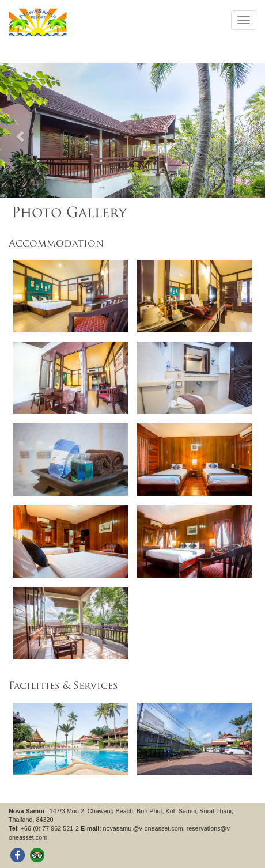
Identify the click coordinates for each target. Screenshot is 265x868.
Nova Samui (26, 811)
